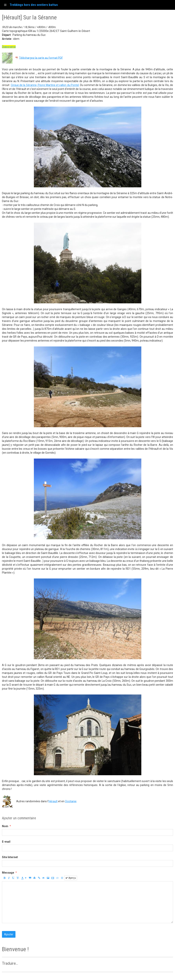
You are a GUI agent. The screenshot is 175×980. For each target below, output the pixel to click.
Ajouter (9, 934)
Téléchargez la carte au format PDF (41, 58)
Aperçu (71, 878)
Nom (5, 826)
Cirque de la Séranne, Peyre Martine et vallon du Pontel (45, 85)
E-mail (6, 842)
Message (8, 873)
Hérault (53, 801)
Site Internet (10, 857)
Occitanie (71, 801)
